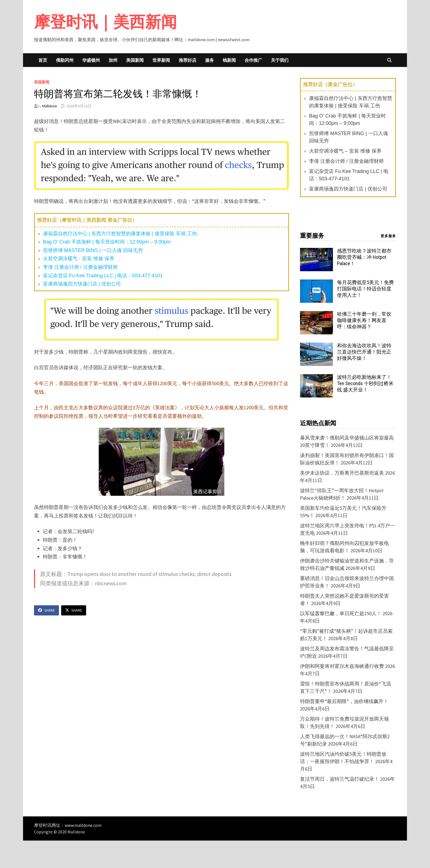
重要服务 (312, 236)
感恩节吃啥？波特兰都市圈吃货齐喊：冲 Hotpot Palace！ (364, 257)
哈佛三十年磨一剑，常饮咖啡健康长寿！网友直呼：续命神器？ (364, 320)
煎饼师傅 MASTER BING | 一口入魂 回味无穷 (93, 250)
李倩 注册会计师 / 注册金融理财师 (80, 267)
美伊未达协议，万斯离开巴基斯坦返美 (342, 473)
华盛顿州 (91, 60)
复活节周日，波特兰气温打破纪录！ (340, 779)
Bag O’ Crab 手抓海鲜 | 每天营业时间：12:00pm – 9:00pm (107, 242)
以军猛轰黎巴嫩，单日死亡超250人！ (341, 613)
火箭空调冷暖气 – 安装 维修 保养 (345, 151)
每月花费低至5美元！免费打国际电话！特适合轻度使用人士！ (365, 289)
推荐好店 (188, 60)
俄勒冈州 (65, 60)
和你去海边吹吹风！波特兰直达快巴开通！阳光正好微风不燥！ (364, 352)
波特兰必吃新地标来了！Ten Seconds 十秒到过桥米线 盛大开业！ (365, 383)
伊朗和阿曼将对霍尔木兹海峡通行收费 (342, 666)
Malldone (50, 106)
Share (46, 610)
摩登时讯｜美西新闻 (105, 22)
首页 (43, 60)
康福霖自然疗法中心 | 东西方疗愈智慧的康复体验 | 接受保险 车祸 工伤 (120, 234)
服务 (210, 60)
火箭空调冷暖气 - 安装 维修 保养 (79, 259)
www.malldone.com (83, 825)
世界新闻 (161, 60)
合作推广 (253, 60)
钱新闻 (229, 60)
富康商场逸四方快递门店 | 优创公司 (82, 284)
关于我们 (280, 60)
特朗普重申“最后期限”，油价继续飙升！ (344, 701)
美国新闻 (135, 60)
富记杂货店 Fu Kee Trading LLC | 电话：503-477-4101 (103, 276)
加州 (113, 60)
